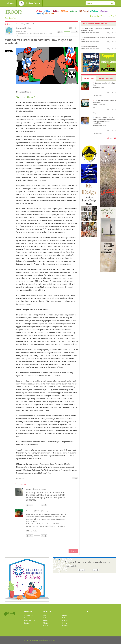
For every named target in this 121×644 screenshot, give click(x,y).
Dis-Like (49, 13)
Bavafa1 (29, 489)
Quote (40, 13)
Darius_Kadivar (97, 125)
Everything (95, 16)
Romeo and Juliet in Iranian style (104, 84)
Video (55, 11)
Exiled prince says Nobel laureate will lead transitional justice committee (104, 120)
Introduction (29, 615)
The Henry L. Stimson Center (28, 97)
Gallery (94, 11)
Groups (11, 3)
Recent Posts (89, 78)
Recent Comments (106, 78)
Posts (113, 16)
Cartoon (104, 11)
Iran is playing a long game (89, 46)
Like (58, 32)
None (24, 31)
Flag (75, 478)
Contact (27, 623)
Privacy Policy (29, 620)
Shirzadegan (30, 511)
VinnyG (95, 105)
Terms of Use (29, 618)
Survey (74, 11)
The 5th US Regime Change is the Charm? (104, 101)
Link (47, 11)
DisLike (76, 32)
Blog (39, 11)
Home (18, 24)
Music (65, 11)
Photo (84, 11)
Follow (28, 28)
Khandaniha (20, 28)
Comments (105, 16)
